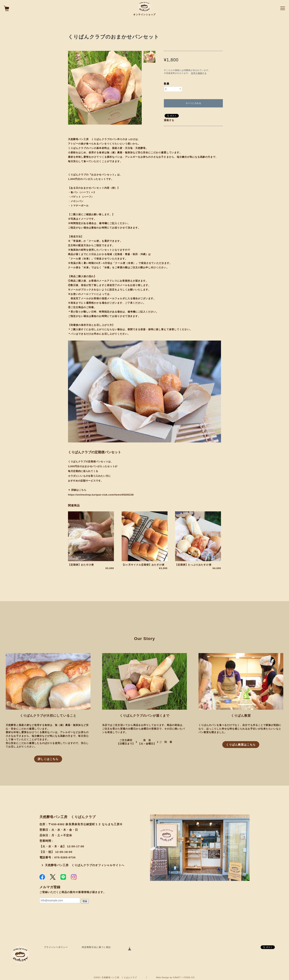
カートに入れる (193, 103)
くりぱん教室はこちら (241, 745)
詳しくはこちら (48, 759)
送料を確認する (199, 73)
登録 (85, 901)
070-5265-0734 (65, 857)
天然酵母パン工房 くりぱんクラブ (119, 977)
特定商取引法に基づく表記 (96, 947)
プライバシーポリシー (56, 947)
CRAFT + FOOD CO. (184, 977)
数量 (167, 84)
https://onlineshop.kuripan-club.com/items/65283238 (101, 495)
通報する (169, 120)
